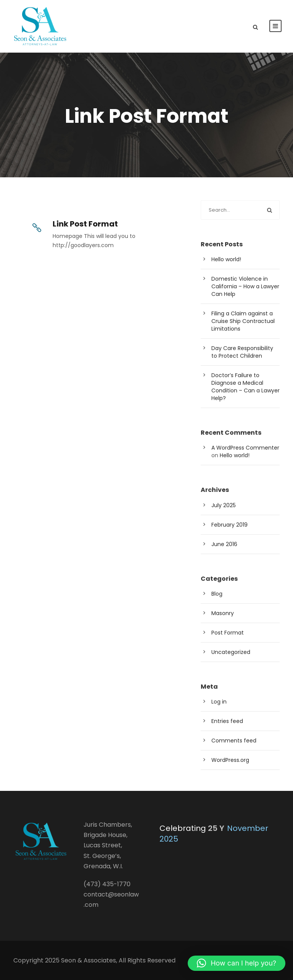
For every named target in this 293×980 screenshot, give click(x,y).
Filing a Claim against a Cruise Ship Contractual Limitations (243, 321)
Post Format (228, 633)
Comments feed (234, 741)
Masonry (223, 613)
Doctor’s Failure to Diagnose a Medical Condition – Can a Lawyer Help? (246, 387)
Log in (219, 702)
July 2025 (224, 505)
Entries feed (227, 721)
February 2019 (229, 525)
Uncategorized (231, 652)
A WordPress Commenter (245, 448)
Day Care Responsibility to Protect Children (242, 352)
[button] (237, 963)
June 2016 (224, 544)
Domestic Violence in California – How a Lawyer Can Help (245, 286)
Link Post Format (85, 224)
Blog (217, 594)
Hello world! (226, 259)
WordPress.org (230, 760)
